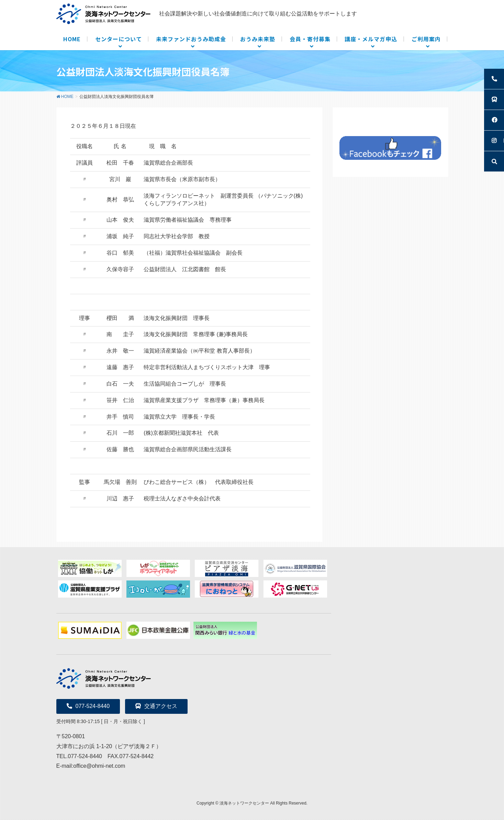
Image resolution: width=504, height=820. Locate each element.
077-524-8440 (88, 706)
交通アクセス (156, 706)
